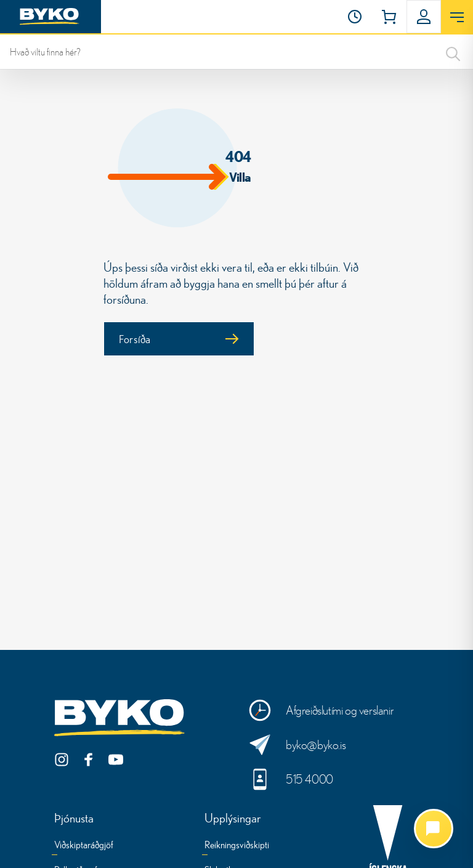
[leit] (236, 52)
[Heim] (51, 17)
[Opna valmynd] (457, 17)
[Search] (453, 52)
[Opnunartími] (355, 17)
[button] (355, 17)
